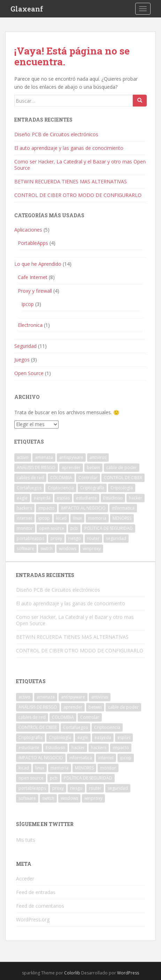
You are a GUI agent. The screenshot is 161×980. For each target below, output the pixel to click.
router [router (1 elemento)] (93, 538)
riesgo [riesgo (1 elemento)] (75, 538)
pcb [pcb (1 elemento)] (74, 528)
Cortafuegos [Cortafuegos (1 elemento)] (29, 488)
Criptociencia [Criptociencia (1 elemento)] (61, 488)
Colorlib (72, 973)
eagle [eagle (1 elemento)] (22, 498)
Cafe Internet (33, 277)
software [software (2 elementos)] (25, 548)
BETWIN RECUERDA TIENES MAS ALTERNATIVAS (71, 181)
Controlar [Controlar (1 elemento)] (88, 478)
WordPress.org (33, 919)
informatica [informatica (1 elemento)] (123, 508)
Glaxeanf (27, 9)
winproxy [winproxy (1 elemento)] (92, 548)
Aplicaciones (28, 230)
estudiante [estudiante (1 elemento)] (86, 498)
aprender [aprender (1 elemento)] (71, 467)
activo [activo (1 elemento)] (23, 457)
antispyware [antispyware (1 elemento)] (71, 457)
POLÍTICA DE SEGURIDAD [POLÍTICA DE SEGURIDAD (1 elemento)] (109, 528)
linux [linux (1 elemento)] (77, 518)
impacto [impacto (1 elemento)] (47, 508)
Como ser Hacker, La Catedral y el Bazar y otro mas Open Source (80, 165)
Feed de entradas (36, 892)
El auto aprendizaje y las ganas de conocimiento (69, 148)
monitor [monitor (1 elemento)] (25, 528)
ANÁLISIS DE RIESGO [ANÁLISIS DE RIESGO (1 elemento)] (36, 467)
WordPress (128, 973)
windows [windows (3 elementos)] (68, 548)
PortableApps (33, 243)
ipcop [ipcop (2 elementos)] (44, 518)
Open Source (29, 373)
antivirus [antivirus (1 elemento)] (98, 457)
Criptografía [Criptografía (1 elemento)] (92, 488)
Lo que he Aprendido (38, 264)
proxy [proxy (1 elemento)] (56, 538)
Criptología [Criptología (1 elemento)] (122, 488)
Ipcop (28, 304)
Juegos (22, 360)
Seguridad (25, 346)
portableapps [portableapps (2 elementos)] (30, 538)
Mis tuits (26, 840)
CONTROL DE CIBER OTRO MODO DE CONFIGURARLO (78, 195)
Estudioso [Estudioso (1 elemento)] (113, 498)
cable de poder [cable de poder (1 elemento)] (122, 467)
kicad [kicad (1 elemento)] (61, 518)
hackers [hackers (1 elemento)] (24, 508)
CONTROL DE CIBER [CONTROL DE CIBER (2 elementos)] (123, 478)
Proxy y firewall (35, 291)
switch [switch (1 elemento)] (47, 548)
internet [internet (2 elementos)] (24, 518)
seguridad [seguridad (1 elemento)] (116, 538)
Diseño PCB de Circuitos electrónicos (56, 134)
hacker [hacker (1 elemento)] (136, 498)
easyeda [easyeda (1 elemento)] (42, 498)
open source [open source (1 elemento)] (52, 528)
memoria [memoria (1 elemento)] (97, 518)
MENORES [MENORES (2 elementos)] (122, 518)
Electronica (30, 325)
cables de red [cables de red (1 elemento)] (30, 478)
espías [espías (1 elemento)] (63, 498)
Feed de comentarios (40, 906)
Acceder (25, 879)
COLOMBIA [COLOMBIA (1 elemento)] (61, 478)
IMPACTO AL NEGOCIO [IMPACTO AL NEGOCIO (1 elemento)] (83, 508)
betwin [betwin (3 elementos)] (93, 467)
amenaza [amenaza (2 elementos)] (44, 457)
